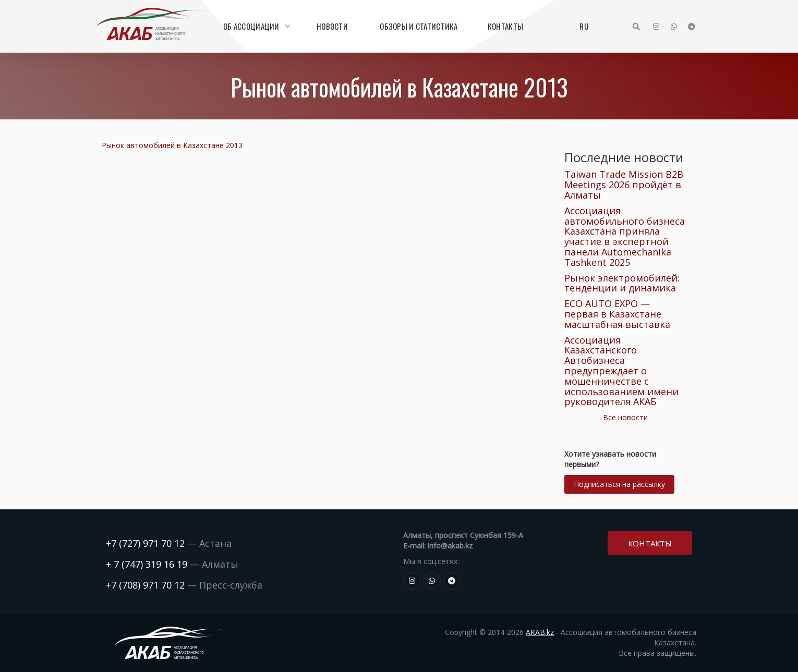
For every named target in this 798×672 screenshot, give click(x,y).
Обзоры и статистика (419, 26)
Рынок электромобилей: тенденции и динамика (622, 283)
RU (584, 26)
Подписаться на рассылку (619, 484)
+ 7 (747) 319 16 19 (147, 564)
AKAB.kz (540, 632)
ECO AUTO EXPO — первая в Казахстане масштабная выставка (617, 314)
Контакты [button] (650, 542)
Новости (332, 26)
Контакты (505, 26)
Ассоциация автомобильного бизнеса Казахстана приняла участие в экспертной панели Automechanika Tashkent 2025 (625, 236)
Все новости (625, 417)
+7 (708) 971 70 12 (145, 585)
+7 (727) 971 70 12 (145, 543)
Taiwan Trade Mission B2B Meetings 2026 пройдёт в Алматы (624, 185)
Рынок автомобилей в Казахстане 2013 (172, 145)
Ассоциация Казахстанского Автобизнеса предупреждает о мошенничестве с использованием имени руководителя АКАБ (621, 371)
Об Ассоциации (256, 26)
